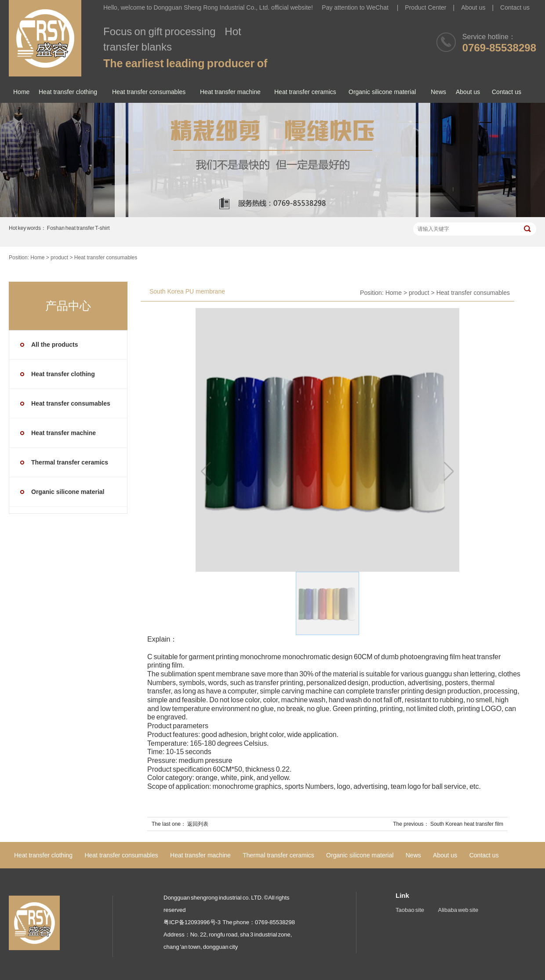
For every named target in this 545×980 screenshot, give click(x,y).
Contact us (515, 7)
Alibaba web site (458, 910)
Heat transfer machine (230, 92)
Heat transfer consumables (149, 92)
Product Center (425, 7)
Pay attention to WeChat (356, 7)
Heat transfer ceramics (305, 92)
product (59, 258)
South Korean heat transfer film (467, 824)
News (438, 92)
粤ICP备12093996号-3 (192, 922)
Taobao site (410, 910)
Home (21, 92)
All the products (55, 345)
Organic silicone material (382, 92)
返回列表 (198, 824)
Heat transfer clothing (68, 92)
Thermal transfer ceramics (70, 462)
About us (473, 7)
